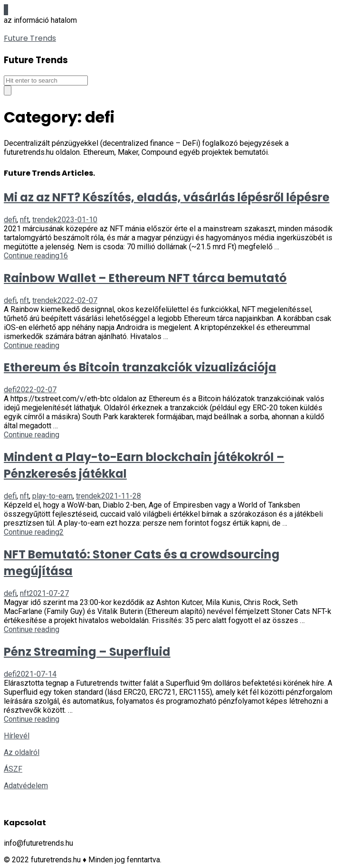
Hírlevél (17, 736)
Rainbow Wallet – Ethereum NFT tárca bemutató (145, 278)
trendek (45, 220)
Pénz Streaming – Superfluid (87, 652)
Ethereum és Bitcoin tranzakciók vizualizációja (140, 367)
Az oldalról (22, 752)
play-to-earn (52, 496)
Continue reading (32, 256)
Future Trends (30, 38)
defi (10, 220)
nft (24, 220)
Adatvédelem (26, 786)
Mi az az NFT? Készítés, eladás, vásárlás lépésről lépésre (167, 197)
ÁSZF (13, 769)
